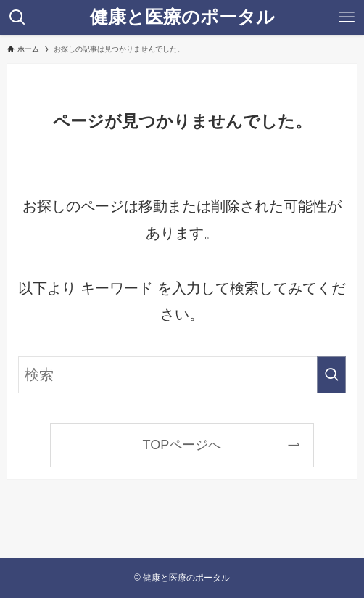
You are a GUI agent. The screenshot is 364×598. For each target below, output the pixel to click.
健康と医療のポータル (182, 17)
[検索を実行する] (331, 374)
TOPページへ (182, 445)
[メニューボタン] (347, 17)
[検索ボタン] (17, 17)
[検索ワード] (182, 374)
